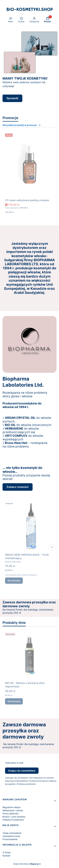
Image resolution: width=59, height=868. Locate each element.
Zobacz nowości (18, 487)
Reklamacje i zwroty (13, 810)
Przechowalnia (10, 839)
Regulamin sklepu (12, 807)
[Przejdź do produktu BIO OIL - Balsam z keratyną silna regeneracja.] (29, 656)
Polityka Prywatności (13, 820)
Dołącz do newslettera (22, 771)
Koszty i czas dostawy (14, 817)
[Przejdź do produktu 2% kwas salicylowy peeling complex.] (29, 165)
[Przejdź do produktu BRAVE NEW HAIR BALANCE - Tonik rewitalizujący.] (31, 526)
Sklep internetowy (26, 864)
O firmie (7, 852)
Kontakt (6, 856)
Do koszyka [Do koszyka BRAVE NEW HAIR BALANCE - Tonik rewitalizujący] (14, 581)
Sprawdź (12, 98)
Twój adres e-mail (14, 763)
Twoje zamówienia (12, 833)
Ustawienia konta (11, 836)
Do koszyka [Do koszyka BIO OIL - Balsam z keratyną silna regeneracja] (14, 701)
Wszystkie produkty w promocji (22, 125)
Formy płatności (11, 813)
